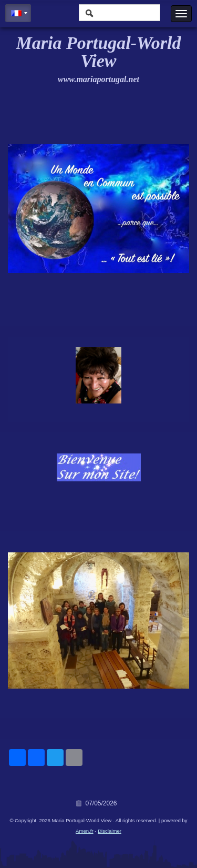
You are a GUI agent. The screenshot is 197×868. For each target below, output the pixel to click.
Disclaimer (110, 831)
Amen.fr (85, 831)
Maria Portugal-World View (99, 52)
